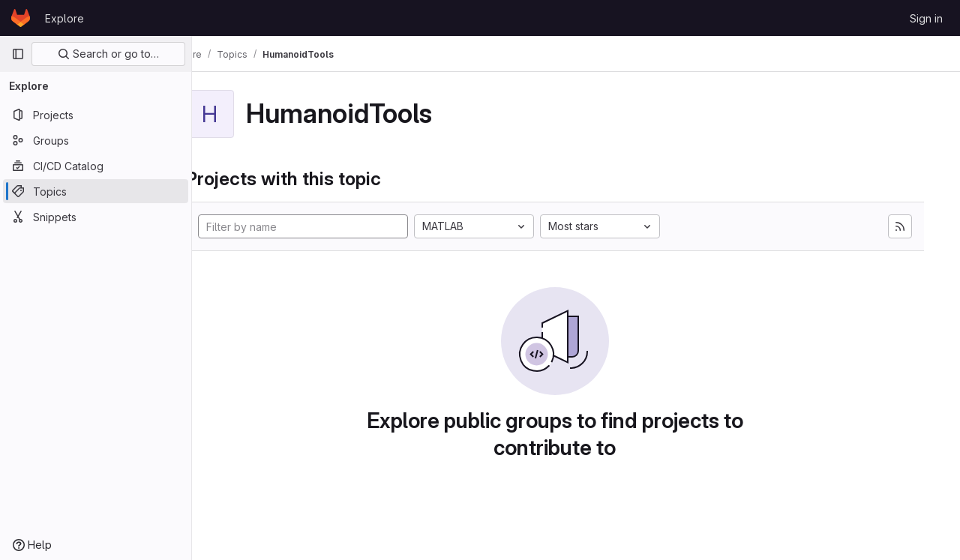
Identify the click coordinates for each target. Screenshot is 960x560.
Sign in (926, 18)
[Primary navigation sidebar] (18, 54)
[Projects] (96, 115)
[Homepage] (21, 18)
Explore (64, 18)
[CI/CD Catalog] (96, 166)
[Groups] (96, 140)
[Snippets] (96, 217)
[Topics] (96, 191)
